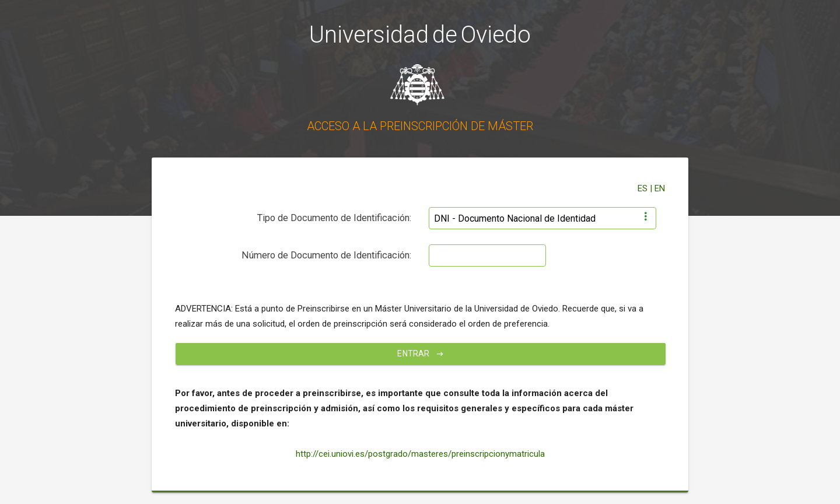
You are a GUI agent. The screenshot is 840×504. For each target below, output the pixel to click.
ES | (646, 188)
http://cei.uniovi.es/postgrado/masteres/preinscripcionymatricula (420, 454)
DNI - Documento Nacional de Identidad (515, 218)
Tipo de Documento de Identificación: (334, 218)
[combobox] (542, 215)
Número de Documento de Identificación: (326, 255)
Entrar (420, 353)
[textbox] (487, 256)
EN (660, 188)
